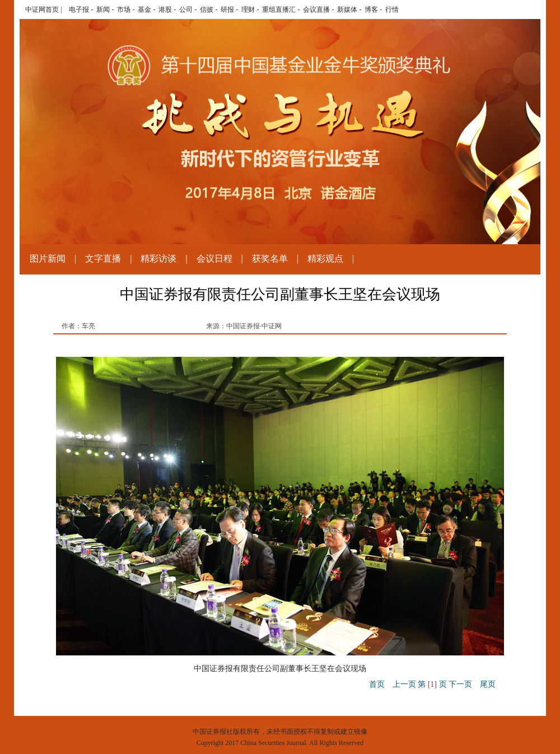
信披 (207, 10)
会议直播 (316, 10)
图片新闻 (48, 259)
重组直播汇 (279, 10)
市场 (124, 10)
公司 (186, 10)
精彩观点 (325, 259)
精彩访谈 (158, 259)
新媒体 (347, 10)
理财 (248, 10)
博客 (371, 10)
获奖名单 (270, 259)
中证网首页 (42, 10)
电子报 (79, 10)
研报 (227, 10)
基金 (144, 10)
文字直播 (103, 259)
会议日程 (214, 259)
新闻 (103, 10)
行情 (392, 10)
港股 (165, 10)
